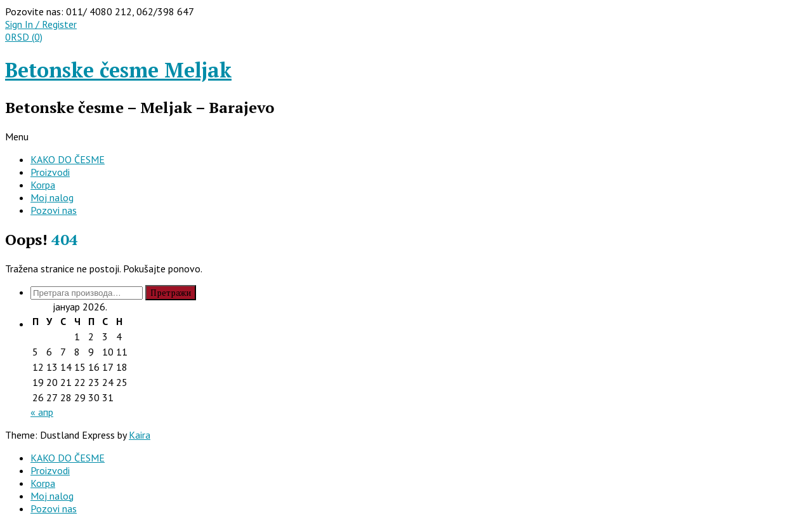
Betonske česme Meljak (118, 70)
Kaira (140, 435)
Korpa (43, 185)
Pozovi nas (54, 210)
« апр (42, 412)
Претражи (171, 293)
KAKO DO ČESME (68, 159)
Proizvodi (50, 172)
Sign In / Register (41, 24)
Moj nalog (52, 197)
